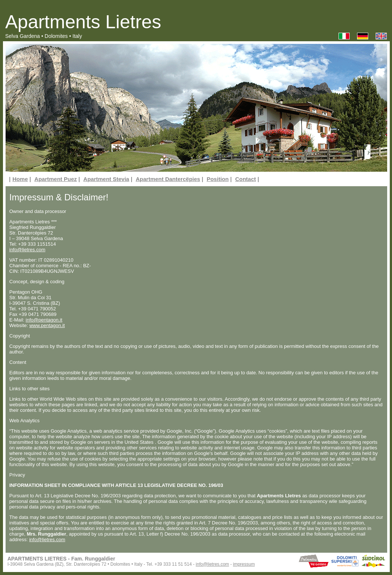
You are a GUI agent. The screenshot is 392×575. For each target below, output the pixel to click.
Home (20, 179)
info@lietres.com (27, 250)
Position (218, 179)
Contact (246, 179)
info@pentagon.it (44, 320)
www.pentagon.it (47, 325)
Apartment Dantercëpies (168, 179)
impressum (244, 564)
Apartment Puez (56, 179)
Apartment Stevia (106, 179)
